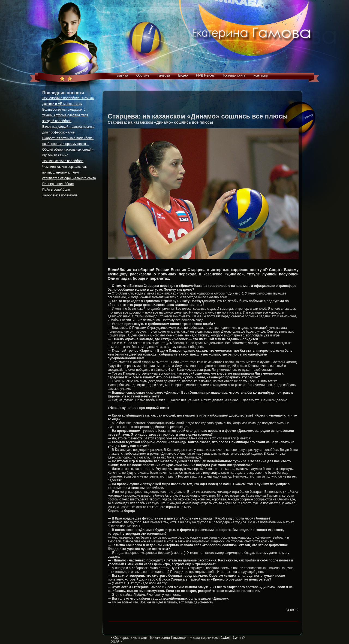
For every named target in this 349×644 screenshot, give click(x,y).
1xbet (226, 637)
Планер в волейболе (58, 184)
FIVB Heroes (205, 75)
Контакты (261, 75)
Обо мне (143, 75)
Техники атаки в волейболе (63, 161)
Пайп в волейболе (56, 190)
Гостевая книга (234, 75)
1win (237, 637)
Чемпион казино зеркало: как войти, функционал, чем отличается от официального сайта (69, 172)
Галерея (164, 75)
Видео (183, 75)
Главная (122, 75)
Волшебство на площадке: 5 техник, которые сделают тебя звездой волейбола (65, 115)
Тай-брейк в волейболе (60, 195)
